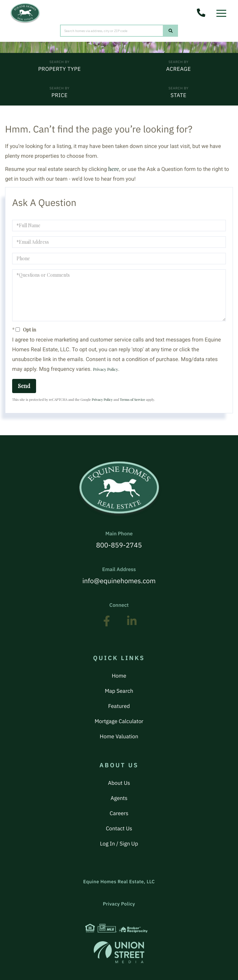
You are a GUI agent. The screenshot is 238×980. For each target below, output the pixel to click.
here (114, 169)
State (178, 95)
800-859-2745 (119, 540)
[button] (171, 31)
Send (24, 386)
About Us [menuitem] (119, 783)
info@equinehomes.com (119, 576)
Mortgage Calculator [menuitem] (119, 721)
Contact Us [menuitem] (119, 829)
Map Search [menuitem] (119, 691)
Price (59, 95)
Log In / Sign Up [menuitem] (119, 844)
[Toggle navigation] (223, 11)
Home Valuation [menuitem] (119, 737)
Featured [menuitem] (119, 706)
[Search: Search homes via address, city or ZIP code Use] (112, 31)
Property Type (59, 69)
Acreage (178, 69)
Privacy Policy (106, 369)
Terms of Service (133, 399)
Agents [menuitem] (119, 798)
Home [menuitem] (119, 676)
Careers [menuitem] (119, 813)
